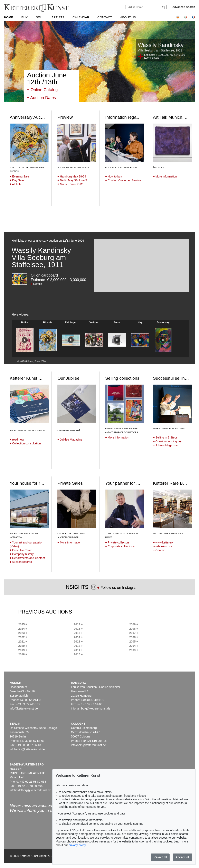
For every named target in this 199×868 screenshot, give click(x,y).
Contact (105, 17)
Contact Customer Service (123, 180)
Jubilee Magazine (70, 440)
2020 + (23, 646)
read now (17, 440)
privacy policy (77, 845)
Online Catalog (42, 90)
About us (128, 17)
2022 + (23, 637)
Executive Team (21, 550)
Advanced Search (184, 7)
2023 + (23, 633)
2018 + (23, 654)
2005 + (134, 642)
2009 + (134, 624)
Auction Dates (41, 98)
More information (165, 176)
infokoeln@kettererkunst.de (89, 745)
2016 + (78, 629)
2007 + (134, 633)
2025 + (23, 624)
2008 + (134, 629)
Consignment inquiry (167, 441)
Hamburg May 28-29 (72, 176)
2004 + (134, 646)
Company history (22, 554)
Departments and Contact (27, 558)
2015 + (78, 633)
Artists (58, 17)
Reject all (160, 857)
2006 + (134, 637)
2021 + (23, 642)
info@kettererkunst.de (24, 708)
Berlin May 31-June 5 (72, 180)
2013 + (78, 642)
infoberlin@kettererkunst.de (27, 749)
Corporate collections (120, 546)
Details (36, 284)
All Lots (16, 184)
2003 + (134, 650)
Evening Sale (20, 176)
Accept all (183, 857)
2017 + (78, 624)
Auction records (21, 562)
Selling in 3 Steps (165, 437)
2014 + (78, 637)
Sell (40, 17)
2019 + (23, 650)
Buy (24, 17)
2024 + (23, 629)
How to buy (114, 176)
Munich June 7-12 (70, 184)
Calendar (81, 17)
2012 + (78, 646)
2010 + (78, 654)
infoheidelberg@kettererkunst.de (31, 790)
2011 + (78, 650)
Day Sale (17, 180)
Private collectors (117, 542)
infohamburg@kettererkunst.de (91, 708)
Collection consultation (25, 443)
